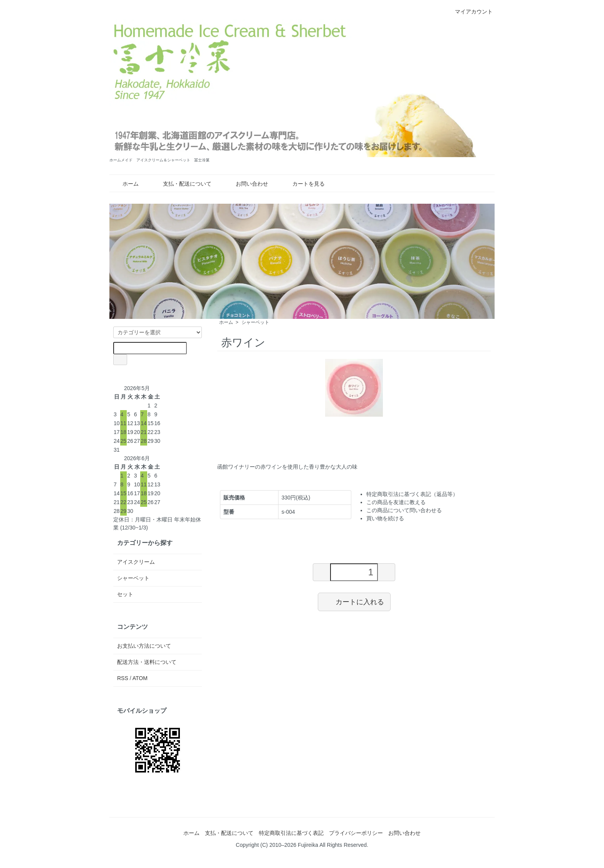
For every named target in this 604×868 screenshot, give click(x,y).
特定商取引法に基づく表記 (291, 833)
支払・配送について (182, 184)
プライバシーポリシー (356, 833)
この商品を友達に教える (396, 502)
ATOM (140, 678)
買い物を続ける (385, 518)
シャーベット (255, 322)
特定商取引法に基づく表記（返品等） (412, 494)
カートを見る (303, 184)
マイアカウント (470, 12)
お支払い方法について (144, 646)
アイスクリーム (136, 562)
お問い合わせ (246, 184)
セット (125, 594)
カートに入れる (354, 602)
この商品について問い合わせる (404, 510)
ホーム (125, 184)
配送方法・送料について (147, 662)
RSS (123, 678)
